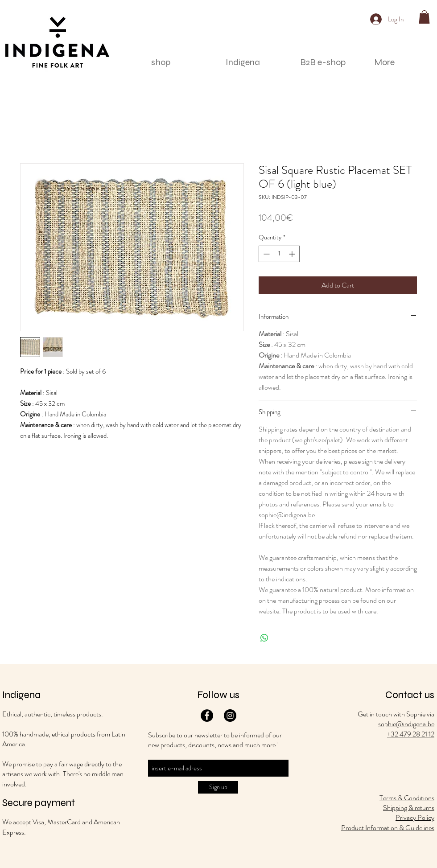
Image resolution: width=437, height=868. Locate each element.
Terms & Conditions (407, 798)
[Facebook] (207, 716)
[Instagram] (230, 716)
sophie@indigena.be (406, 724)
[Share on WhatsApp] (264, 638)
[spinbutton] (279, 254)
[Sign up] (218, 787)
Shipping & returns (409, 808)
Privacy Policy (415, 817)
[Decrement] (266, 254)
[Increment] (293, 254)
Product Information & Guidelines (388, 828)
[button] (424, 17)
